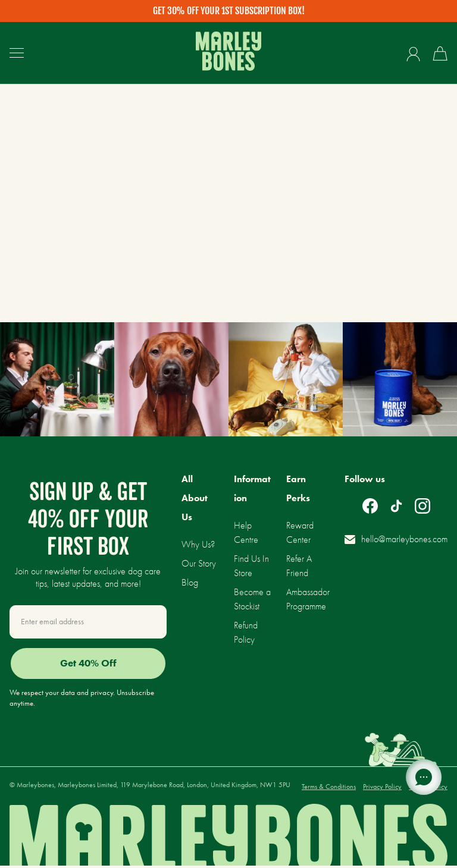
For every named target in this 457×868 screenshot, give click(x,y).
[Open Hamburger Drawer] (17, 53)
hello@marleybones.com (396, 539)
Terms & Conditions (329, 789)
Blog (190, 582)
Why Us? (198, 544)
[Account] (413, 54)
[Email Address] (88, 622)
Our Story (199, 563)
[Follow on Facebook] (370, 506)
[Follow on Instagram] (422, 506)
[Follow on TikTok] (396, 506)
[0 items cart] (440, 54)
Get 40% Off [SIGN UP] (88, 665)
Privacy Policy (382, 789)
